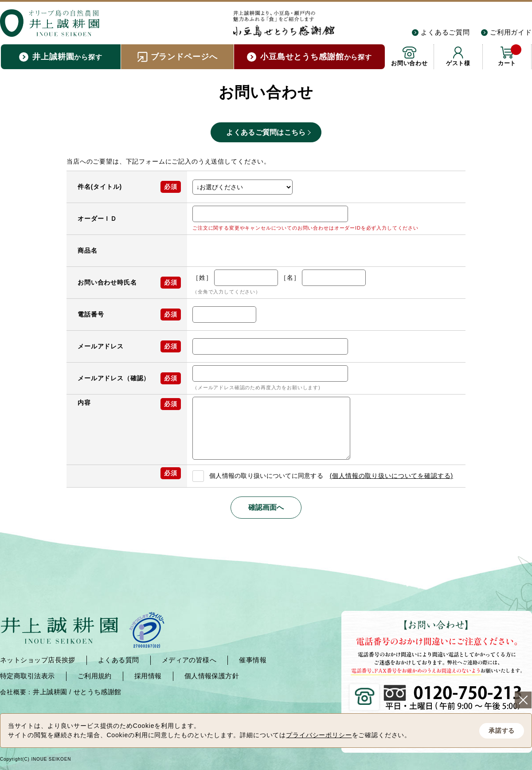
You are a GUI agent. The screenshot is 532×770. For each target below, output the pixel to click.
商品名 (88, 250)
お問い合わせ (409, 63)
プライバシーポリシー (319, 735)
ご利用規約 (95, 676)
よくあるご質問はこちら (266, 132)
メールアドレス (101, 346)
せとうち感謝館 (98, 692)
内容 (84, 403)
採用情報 (148, 676)
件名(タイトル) (100, 187)
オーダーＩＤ (97, 219)
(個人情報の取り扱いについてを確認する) (391, 476)
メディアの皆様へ (189, 660)
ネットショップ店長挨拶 (38, 660)
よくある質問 (119, 660)
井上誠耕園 (50, 692)
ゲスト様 (458, 63)
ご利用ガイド (511, 32)
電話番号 (91, 314)
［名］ (290, 278)
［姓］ (202, 278)
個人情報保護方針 (212, 676)
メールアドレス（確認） (114, 378)
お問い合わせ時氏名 (107, 282)
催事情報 (253, 660)
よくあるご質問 (445, 32)
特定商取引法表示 (27, 676)
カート (510, 55)
